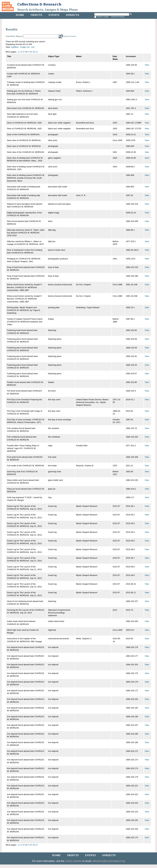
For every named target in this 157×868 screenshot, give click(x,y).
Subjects (72, 15)
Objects (36, 15)
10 (34, 52)
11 (37, 52)
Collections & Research (39, 4)
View (147, 65)
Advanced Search (118, 17)
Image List (25, 47)
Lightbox (15, 47)
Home (20, 15)
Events (54, 15)
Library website (73, 861)
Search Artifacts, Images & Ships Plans (48, 10)
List (33, 47)
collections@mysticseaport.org (108, 861)
